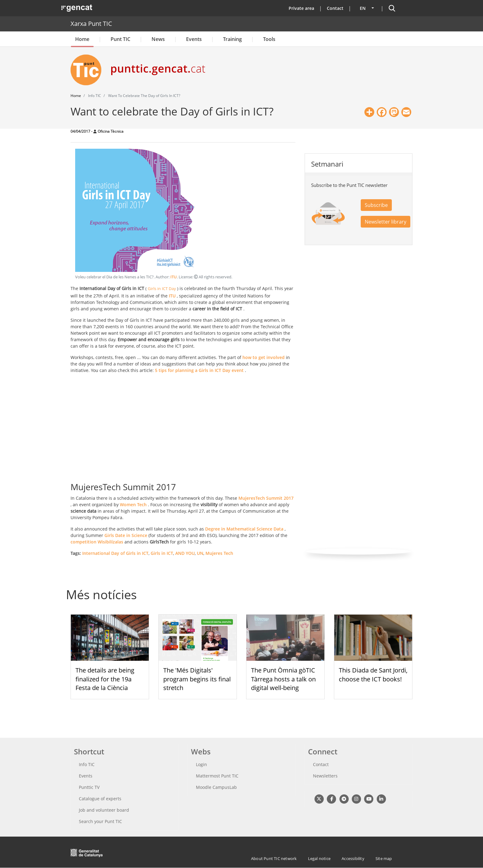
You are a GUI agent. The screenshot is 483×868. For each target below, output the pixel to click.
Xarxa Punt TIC (91, 24)
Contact (335, 8)
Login (201, 764)
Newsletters (325, 776)
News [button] (158, 39)
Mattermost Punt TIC (217, 776)
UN (200, 553)
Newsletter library (386, 222)
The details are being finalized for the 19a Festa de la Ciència (105, 679)
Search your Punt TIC (100, 821)
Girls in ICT (162, 553)
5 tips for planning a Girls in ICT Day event (199, 370)
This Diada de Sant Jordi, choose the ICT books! (373, 675)
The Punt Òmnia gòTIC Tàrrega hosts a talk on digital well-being (283, 679)
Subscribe (376, 205)
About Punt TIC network (274, 858)
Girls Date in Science (126, 535)
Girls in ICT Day (162, 289)
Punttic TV (89, 787)
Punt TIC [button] (120, 39)
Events (194, 39)
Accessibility (353, 858)
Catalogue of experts (100, 799)
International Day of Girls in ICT (115, 553)
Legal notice (319, 858)
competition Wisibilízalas (97, 542)
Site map (384, 858)
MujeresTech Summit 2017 (266, 498)
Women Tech (133, 505)
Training (232, 39)
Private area (301, 8)
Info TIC (87, 764)
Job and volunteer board (104, 810)
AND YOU (185, 553)
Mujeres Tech (219, 553)
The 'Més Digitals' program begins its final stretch (197, 679)
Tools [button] (269, 39)
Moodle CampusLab (216, 787)
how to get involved (264, 357)
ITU (174, 277)
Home (82, 39)
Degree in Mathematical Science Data (244, 529)
